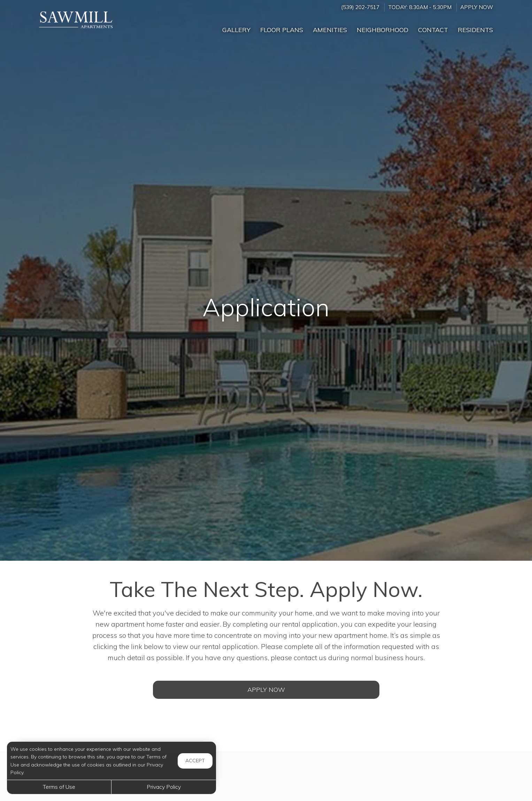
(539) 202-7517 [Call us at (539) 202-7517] (360, 7)
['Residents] (475, 27)
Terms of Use (59, 787)
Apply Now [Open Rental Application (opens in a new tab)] (266, 690)
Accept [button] (195, 761)
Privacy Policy (164, 787)
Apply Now (477, 7)
